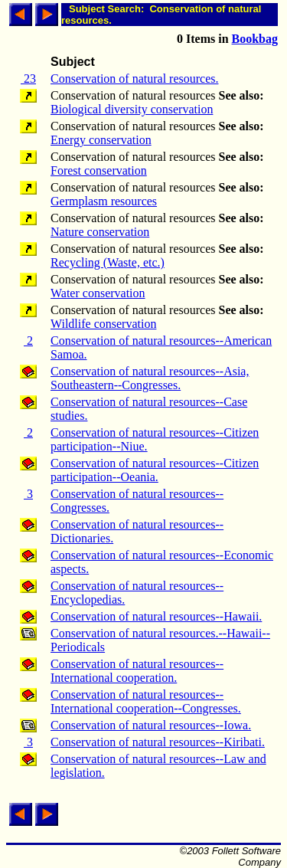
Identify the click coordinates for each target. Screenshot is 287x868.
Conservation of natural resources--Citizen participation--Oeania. (155, 470)
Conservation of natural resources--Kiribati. (158, 742)
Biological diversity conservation (132, 109)
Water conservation (98, 293)
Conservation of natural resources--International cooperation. (137, 671)
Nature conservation (100, 232)
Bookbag (255, 39)
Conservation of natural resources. (134, 79)
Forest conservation (99, 170)
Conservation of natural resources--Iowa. (151, 725)
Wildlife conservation (103, 324)
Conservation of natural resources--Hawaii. (156, 616)
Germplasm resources (104, 201)
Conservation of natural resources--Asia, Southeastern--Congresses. (150, 378)
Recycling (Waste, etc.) (108, 262)
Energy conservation (101, 140)
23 (28, 79)
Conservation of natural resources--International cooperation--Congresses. (146, 701)
